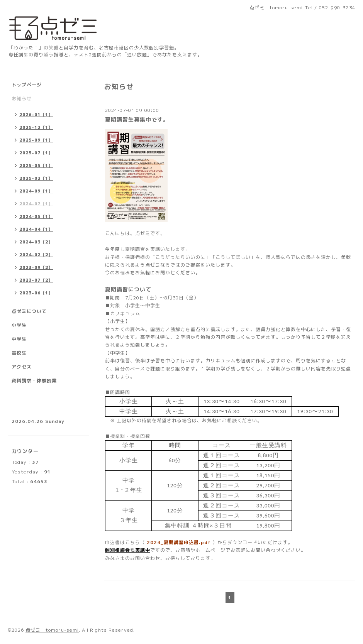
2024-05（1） (36, 216)
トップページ (27, 85)
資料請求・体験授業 (34, 381)
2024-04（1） (36, 229)
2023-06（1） (36, 293)
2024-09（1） (36, 191)
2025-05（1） (36, 166)
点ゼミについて (29, 311)
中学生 (19, 339)
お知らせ (22, 99)
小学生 (19, 325)
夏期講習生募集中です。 (137, 119)
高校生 (19, 353)
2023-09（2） (36, 267)
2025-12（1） (36, 127)
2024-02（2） (36, 255)
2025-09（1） (36, 140)
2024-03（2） (36, 242)
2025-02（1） (36, 178)
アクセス (22, 367)
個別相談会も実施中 (128, 550)
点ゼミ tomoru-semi (52, 630)
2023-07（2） (36, 280)
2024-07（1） (36, 204)
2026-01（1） (36, 115)
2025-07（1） (36, 153)
